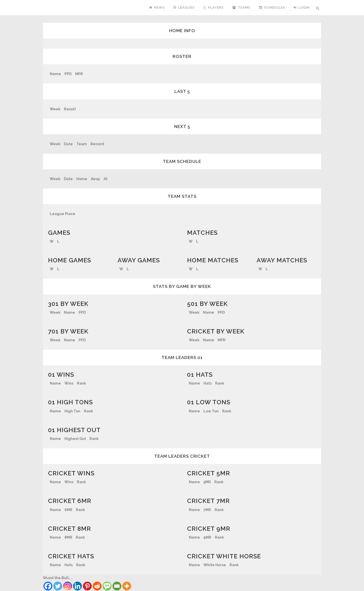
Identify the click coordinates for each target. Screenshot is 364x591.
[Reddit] (97, 586)
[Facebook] (48, 586)
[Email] (117, 586)
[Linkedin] (77, 586)
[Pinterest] (87, 586)
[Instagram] (68, 586)
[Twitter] (58, 586)
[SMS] (107, 586)
